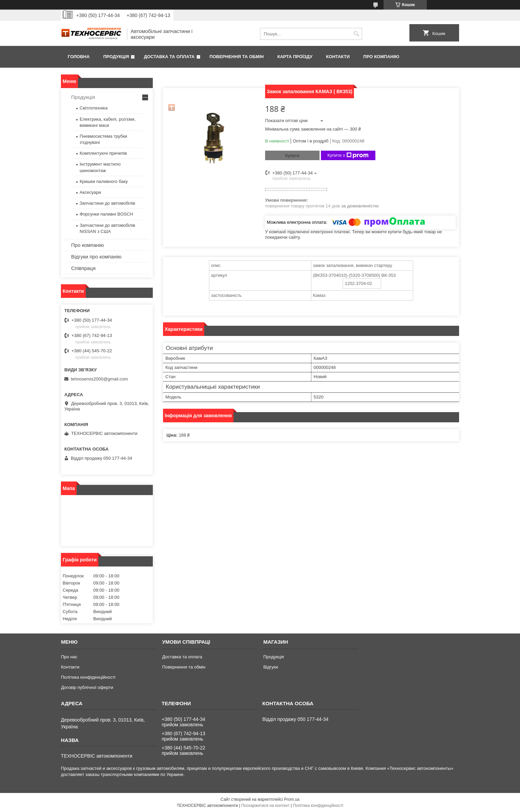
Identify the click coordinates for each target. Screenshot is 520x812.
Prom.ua (292, 799)
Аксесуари (90, 192)
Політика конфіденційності (88, 677)
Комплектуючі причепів (103, 153)
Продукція (116, 57)
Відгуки (271, 667)
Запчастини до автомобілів (107, 203)
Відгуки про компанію (96, 257)
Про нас (69, 657)
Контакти (338, 57)
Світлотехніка (94, 108)
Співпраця (83, 268)
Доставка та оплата (169, 57)
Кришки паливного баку (104, 181)
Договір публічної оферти (87, 687)
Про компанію (381, 57)
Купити (292, 156)
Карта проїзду (295, 57)
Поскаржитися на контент (265, 806)
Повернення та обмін (237, 57)
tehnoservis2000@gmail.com (99, 379)
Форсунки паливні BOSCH (106, 214)
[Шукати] (356, 34)
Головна (79, 57)
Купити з (348, 155)
